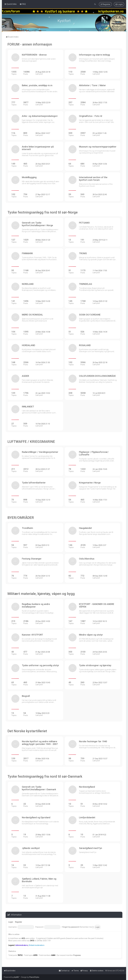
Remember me (87, 927)
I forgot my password (70, 927)
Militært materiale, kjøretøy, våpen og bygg (41, 594)
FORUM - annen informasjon (30, 44)
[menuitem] (23, 4)
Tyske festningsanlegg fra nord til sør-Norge (43, 212)
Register (19, 922)
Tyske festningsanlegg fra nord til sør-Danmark (45, 776)
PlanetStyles (34, 977)
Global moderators (36, 945)
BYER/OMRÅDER (21, 518)
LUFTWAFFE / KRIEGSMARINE (31, 442)
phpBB (16, 977)
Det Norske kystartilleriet (27, 731)
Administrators (22, 945)
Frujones (77, 955)
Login (11, 922)
